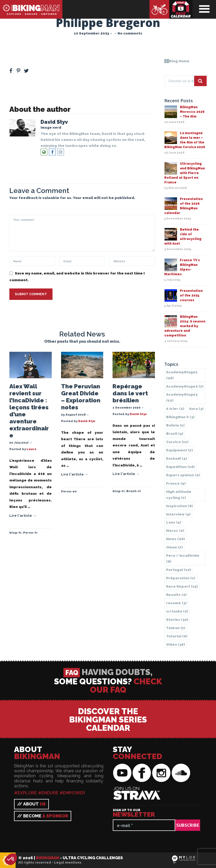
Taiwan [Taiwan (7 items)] (176, 628)
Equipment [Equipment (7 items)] (179, 450)
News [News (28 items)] (175, 539)
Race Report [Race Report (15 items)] (182, 586)
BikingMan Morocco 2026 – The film (192, 112)
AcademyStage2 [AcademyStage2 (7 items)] (185, 386)
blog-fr (15, 533)
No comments (130, 33)
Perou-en (69, 491)
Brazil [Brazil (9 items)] (175, 433)
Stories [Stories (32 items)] (177, 619)
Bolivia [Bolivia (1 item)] (175, 425)
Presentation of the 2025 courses (191, 295)
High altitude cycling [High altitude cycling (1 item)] (179, 495)
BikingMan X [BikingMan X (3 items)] (180, 417)
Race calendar (181, 9)
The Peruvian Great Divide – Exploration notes (81, 397)
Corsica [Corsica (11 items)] (177, 442)
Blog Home (177, 61)
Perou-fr (30, 533)
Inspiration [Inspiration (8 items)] (179, 506)
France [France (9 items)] (176, 483)
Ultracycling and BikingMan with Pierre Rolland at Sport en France (185, 173)
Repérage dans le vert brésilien (130, 393)
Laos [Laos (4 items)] (174, 522)
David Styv (54, 122)
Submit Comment (31, 294)
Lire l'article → (23, 515)
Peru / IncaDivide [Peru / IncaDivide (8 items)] (183, 558)
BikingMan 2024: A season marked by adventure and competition (185, 326)
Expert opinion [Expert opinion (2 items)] (183, 475)
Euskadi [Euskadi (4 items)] (176, 458)
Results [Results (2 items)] (176, 595)
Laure (31, 449)
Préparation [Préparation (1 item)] (181, 578)
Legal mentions (68, 863)
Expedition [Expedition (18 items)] (180, 467)
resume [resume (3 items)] (176, 603)
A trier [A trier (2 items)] (175, 409)
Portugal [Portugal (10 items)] (179, 570)
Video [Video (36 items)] (176, 644)
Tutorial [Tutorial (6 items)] (177, 636)
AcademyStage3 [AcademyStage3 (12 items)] (182, 397)
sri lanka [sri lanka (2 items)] (177, 611)
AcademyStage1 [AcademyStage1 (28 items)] (182, 375)
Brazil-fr (134, 491)
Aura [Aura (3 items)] (196, 409)
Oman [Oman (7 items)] (174, 547)
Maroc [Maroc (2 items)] (175, 531)
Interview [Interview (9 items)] (178, 514)
